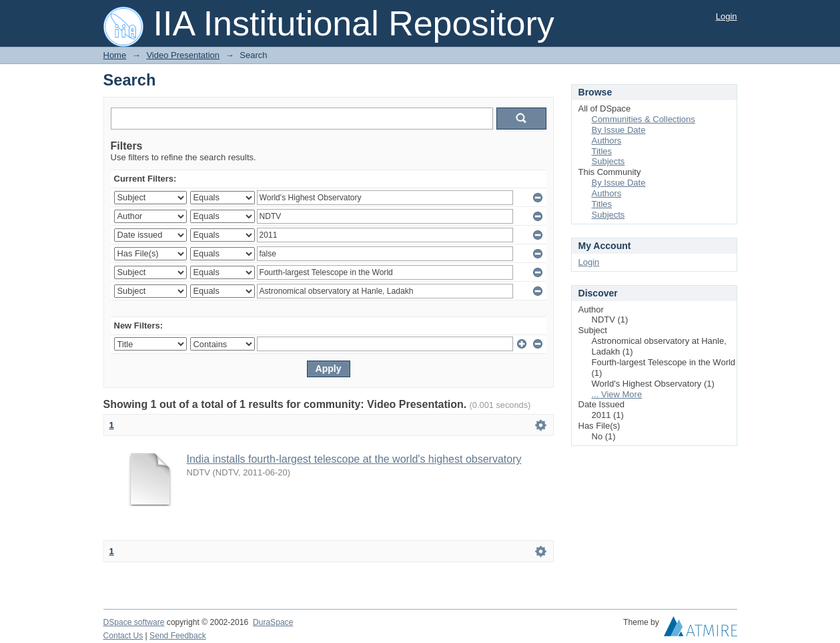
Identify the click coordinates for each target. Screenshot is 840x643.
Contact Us (123, 636)
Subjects (608, 161)
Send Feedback (178, 636)
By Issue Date (619, 130)
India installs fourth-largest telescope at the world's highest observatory (354, 459)
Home (115, 55)
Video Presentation (183, 55)
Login (727, 16)
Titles (602, 151)
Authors (607, 141)
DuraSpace (273, 622)
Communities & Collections (644, 119)
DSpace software (134, 622)
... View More (617, 394)
